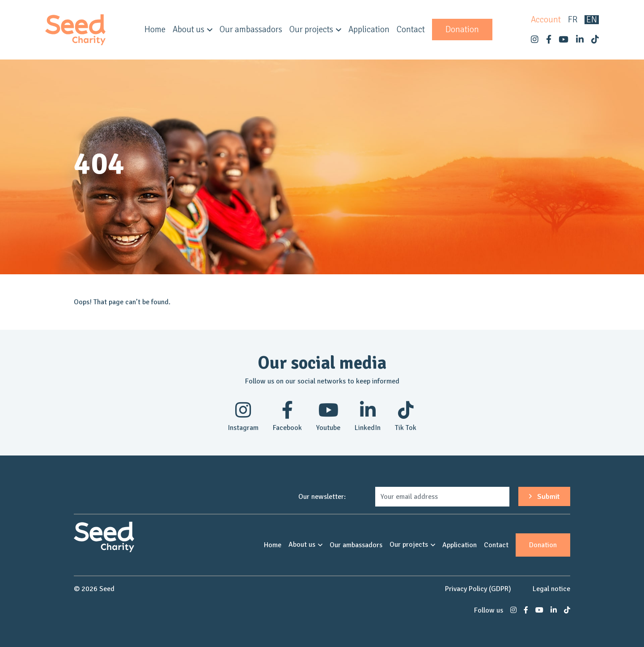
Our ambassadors (251, 30)
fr (573, 20)
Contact (411, 30)
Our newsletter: (322, 497)
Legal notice (551, 589)
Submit (544, 497)
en (592, 20)
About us (189, 30)
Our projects (311, 30)
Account (546, 20)
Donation (462, 30)
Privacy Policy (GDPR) (478, 589)
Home (155, 30)
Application (369, 30)
